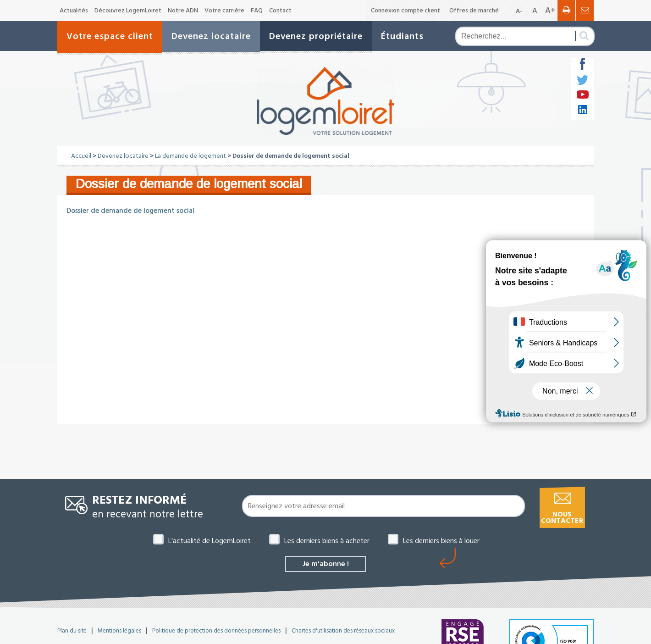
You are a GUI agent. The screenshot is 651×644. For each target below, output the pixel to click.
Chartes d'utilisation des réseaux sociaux (343, 631)
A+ (550, 10)
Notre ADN (183, 11)
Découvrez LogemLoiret (128, 11)
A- (519, 11)
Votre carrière (224, 11)
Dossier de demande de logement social (130, 211)
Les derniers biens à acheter (327, 541)
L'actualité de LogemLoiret (210, 541)
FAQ (257, 11)
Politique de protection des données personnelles (216, 631)
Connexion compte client (405, 11)
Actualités (74, 11)
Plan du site (72, 631)
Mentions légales (119, 631)
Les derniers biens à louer (441, 541)
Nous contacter (562, 518)
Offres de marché (474, 11)
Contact (280, 11)
